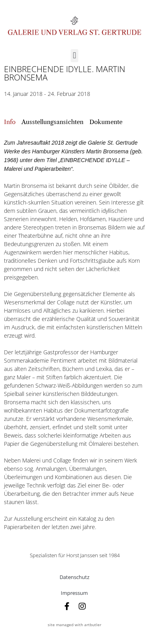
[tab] (10, 122)
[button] (74, 56)
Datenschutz (74, 577)
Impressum (74, 593)
